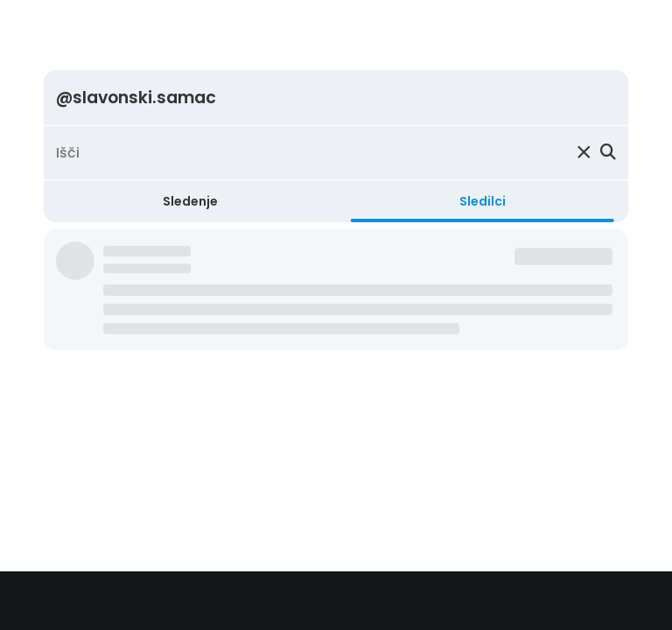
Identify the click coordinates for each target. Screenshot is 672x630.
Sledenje (190, 201)
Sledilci (483, 201)
